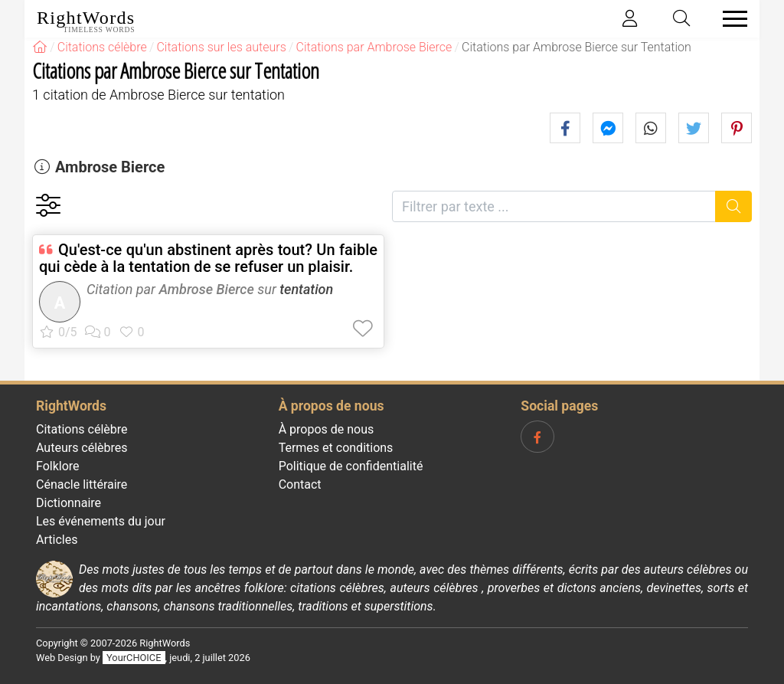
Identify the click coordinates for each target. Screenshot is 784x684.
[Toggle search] (682, 19)
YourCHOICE (134, 658)
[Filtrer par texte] (554, 206)
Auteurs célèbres (82, 448)
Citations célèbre (82, 429)
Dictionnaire (69, 503)
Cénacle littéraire (82, 484)
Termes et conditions (336, 448)
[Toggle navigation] (730, 19)
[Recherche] (734, 206)
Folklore (58, 466)
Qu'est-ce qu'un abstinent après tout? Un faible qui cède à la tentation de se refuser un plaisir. (208, 258)
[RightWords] (40, 47)
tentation (306, 289)
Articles (57, 540)
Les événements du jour (101, 521)
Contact (300, 484)
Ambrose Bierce (110, 167)
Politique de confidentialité (351, 466)
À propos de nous (327, 429)
